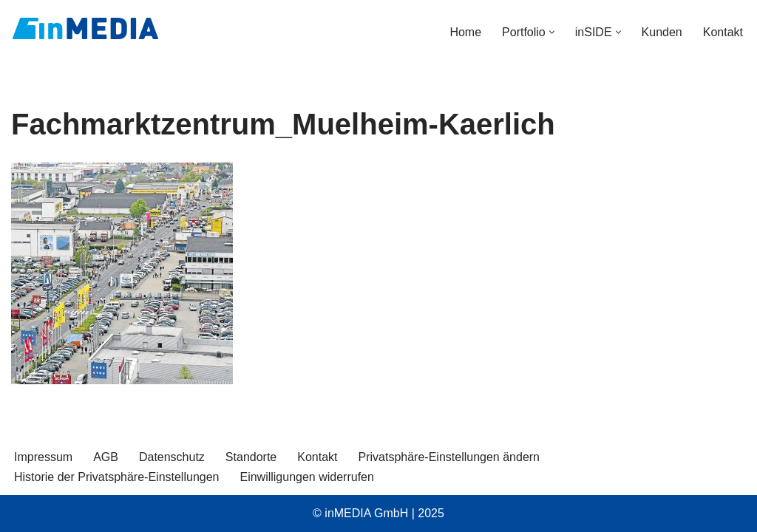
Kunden (662, 32)
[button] (552, 32)
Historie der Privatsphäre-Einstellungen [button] (116, 477)
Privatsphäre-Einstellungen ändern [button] (449, 457)
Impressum (43, 457)
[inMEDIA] (85, 28)
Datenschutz (172, 457)
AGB (106, 457)
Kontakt (723, 32)
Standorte (251, 457)
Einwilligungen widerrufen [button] (306, 477)
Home (465, 32)
